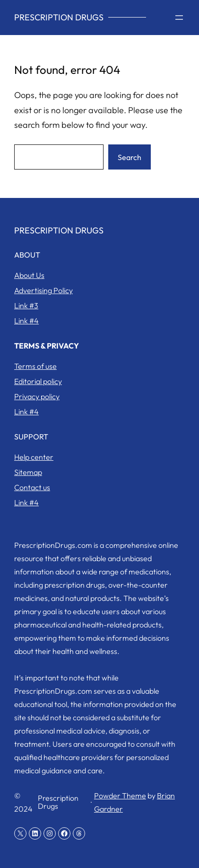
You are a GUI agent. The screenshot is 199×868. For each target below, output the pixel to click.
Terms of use (35, 366)
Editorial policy (38, 381)
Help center (34, 457)
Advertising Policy (43, 290)
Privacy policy (37, 396)
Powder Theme (120, 796)
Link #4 (26, 321)
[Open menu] (179, 18)
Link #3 (26, 305)
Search (130, 157)
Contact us (32, 487)
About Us (29, 275)
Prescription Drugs (59, 17)
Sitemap (28, 472)
